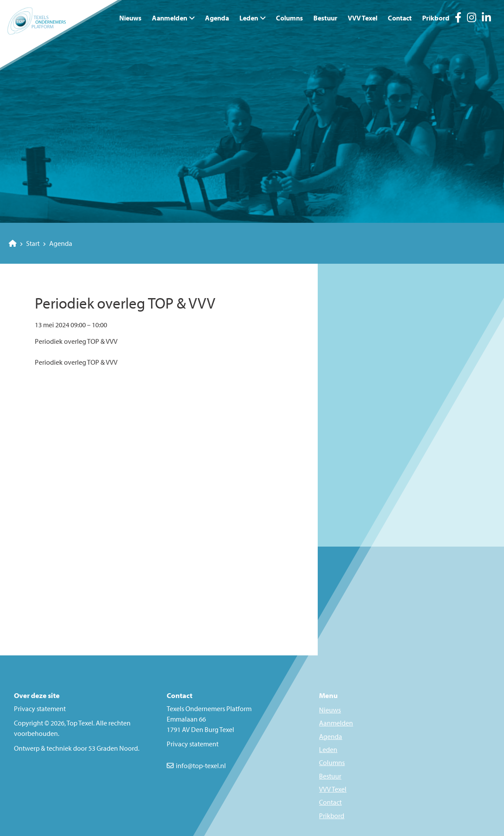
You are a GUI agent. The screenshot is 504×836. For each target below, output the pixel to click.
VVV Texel (363, 18)
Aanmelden (170, 18)
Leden (249, 18)
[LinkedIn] (486, 19)
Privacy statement (40, 708)
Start (24, 243)
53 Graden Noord (113, 748)
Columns (289, 18)
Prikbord (436, 18)
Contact (400, 18)
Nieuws (130, 18)
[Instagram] (472, 19)
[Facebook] (458, 19)
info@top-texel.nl (201, 765)
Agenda (217, 18)
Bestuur (325, 18)
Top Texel (80, 723)
